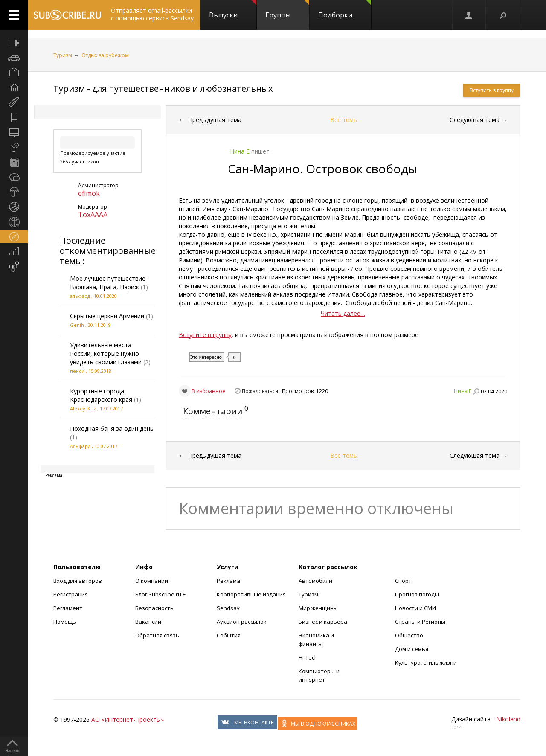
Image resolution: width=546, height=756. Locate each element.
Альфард (80, 446)
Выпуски (233, 10)
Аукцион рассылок (242, 622)
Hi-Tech (308, 657)
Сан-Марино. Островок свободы (322, 169)
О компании (152, 581)
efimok (89, 193)
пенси (77, 371)
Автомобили (315, 581)
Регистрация (71, 594)
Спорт (403, 581)
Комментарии (213, 411)
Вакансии (148, 622)
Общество (409, 635)
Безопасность (154, 608)
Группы (287, 10)
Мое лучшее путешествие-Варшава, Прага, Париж (109, 283)
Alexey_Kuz (83, 409)
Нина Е (463, 391)
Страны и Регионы (420, 622)
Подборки (345, 10)
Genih (77, 325)
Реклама (228, 581)
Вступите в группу (205, 335)
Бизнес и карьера (323, 622)
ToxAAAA (93, 215)
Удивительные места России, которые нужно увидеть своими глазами (106, 353)
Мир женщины (318, 608)
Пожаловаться (260, 391)
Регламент (68, 608)
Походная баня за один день (112, 429)
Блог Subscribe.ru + (161, 594)
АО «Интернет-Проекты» (128, 720)
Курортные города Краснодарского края (101, 395)
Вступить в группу (492, 90)
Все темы (344, 120)
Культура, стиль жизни (426, 663)
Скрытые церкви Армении (107, 316)
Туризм (63, 55)
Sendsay (228, 608)
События (229, 635)
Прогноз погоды (417, 594)
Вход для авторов (78, 581)
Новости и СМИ (415, 608)
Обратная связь (157, 635)
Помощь (65, 622)
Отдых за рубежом (105, 55)
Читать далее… (343, 313)
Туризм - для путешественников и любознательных (163, 89)
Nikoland (508, 719)
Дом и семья (412, 649)
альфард (80, 296)
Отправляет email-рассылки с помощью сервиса (152, 14)
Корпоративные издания (251, 594)
